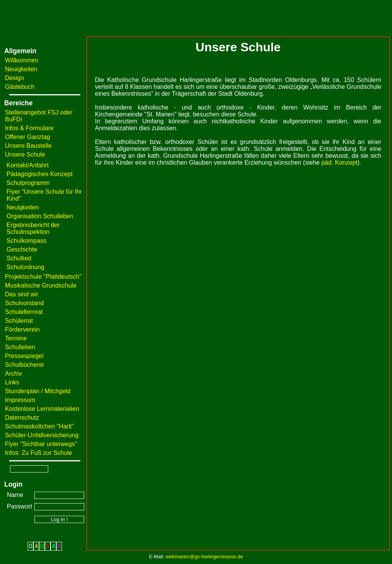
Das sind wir (22, 294)
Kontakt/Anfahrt (28, 165)
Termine (16, 338)
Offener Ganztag (28, 137)
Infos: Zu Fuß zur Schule (38, 453)
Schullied (19, 258)
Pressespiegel (24, 356)
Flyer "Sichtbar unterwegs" (41, 444)
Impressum (20, 400)
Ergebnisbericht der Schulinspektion (33, 228)
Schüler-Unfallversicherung (42, 435)
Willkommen (22, 60)
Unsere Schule (25, 154)
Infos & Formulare (29, 128)
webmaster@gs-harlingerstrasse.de (204, 557)
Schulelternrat (24, 312)
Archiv (13, 374)
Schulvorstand (24, 303)
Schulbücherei (24, 365)
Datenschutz (22, 418)
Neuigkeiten (21, 69)
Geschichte (22, 249)
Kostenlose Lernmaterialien (42, 409)
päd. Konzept (339, 163)
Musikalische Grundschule (41, 285)
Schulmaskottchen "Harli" (39, 426)
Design (15, 78)
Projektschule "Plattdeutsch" (43, 277)
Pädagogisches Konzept (40, 174)
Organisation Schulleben (40, 216)
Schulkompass (26, 241)
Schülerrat (19, 321)
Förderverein (22, 329)
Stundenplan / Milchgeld (38, 391)
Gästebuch (20, 87)
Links (12, 382)
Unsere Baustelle (28, 146)
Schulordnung (25, 267)
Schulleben (20, 347)
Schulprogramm (28, 183)
